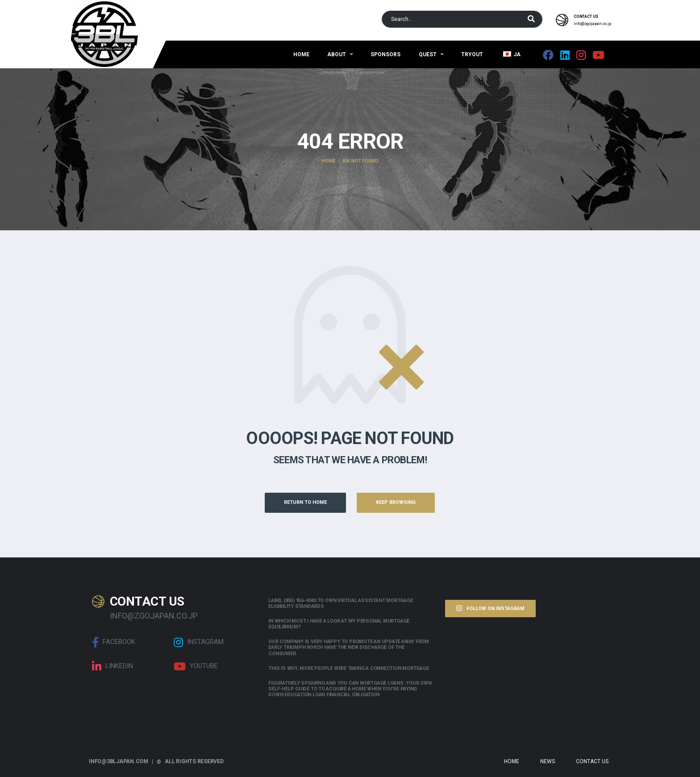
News (548, 761)
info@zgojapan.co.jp (592, 24)
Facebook (114, 642)
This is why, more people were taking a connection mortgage (348, 668)
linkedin (112, 666)
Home (301, 54)
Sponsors (385, 54)
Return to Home (305, 502)
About (337, 54)
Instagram (199, 642)
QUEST (428, 54)
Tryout (472, 54)
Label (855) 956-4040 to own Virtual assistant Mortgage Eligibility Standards (340, 603)
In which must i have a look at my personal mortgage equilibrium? (339, 624)
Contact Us (592, 761)
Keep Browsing (396, 502)
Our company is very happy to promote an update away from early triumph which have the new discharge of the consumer (349, 647)
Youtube (196, 666)
